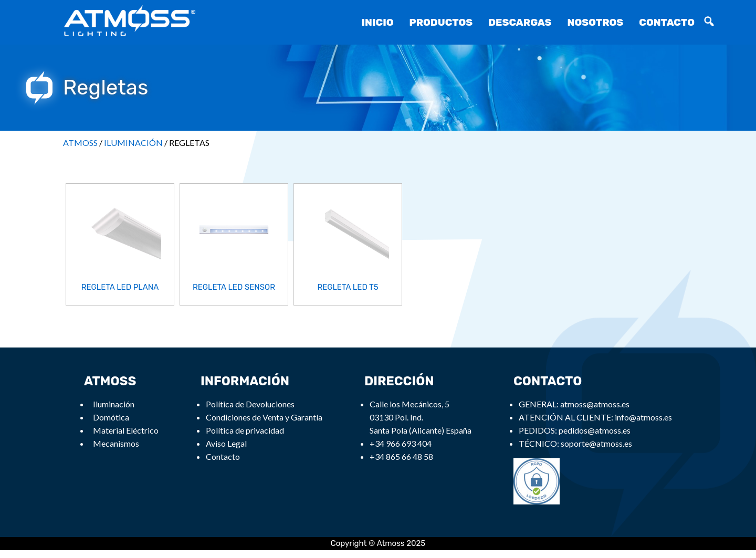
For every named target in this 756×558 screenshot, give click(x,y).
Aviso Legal (226, 443)
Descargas (520, 22)
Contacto (667, 22)
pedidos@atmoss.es (595, 430)
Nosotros (596, 22)
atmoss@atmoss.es (595, 404)
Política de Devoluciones (250, 404)
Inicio (377, 22)
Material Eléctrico (126, 430)
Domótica (111, 417)
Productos (441, 22)
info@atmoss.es (643, 417)
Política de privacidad (245, 430)
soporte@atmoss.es (596, 443)
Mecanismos (116, 443)
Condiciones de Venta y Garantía (264, 417)
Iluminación (114, 404)
